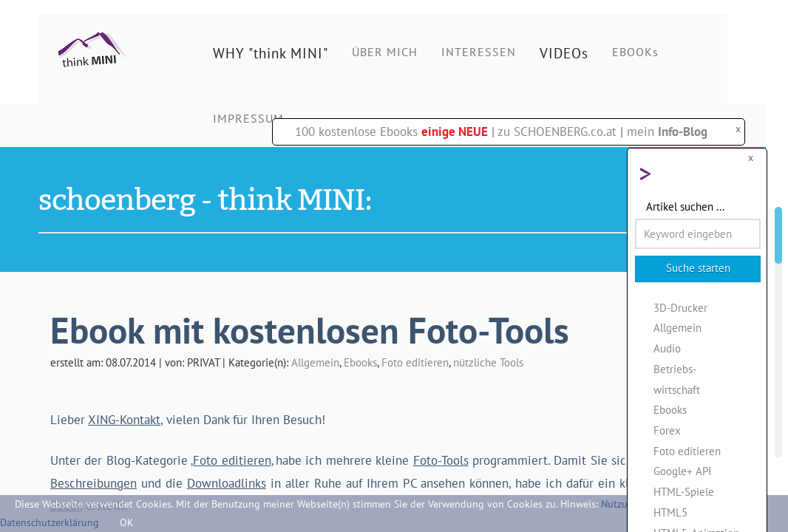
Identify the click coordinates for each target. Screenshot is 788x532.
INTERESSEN (479, 52)
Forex (667, 430)
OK (127, 522)
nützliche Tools (488, 362)
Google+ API (682, 471)
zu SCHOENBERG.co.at (557, 132)
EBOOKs (635, 52)
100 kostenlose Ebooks (391, 132)
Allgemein (315, 362)
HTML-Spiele (684, 491)
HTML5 (670, 512)
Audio (667, 348)
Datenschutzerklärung (50, 522)
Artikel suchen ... (685, 206)
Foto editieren (415, 362)
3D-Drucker (680, 307)
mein (667, 132)
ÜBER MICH (385, 52)
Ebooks (360, 362)
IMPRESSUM (248, 118)
